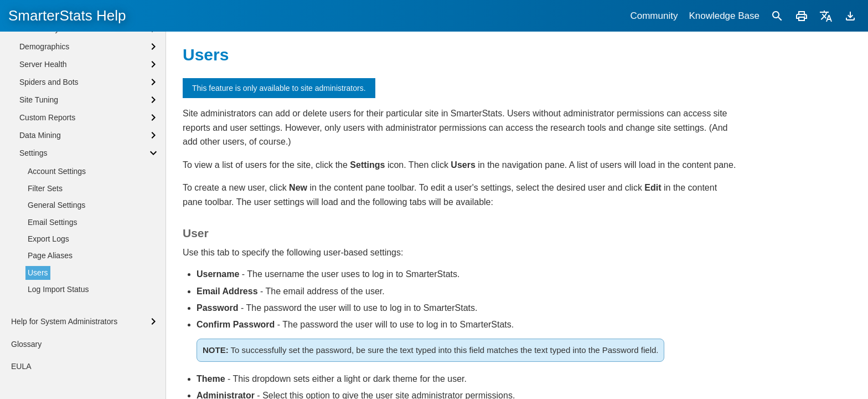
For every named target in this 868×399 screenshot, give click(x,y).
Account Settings (57, 171)
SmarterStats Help (67, 16)
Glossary (26, 344)
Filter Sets (45, 188)
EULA (21, 366)
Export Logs (48, 239)
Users (38, 273)
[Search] (777, 16)
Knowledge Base (724, 16)
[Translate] (826, 16)
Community (654, 16)
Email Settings (52, 222)
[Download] (850, 16)
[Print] (802, 16)
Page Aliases (50, 255)
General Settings (56, 205)
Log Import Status (58, 289)
